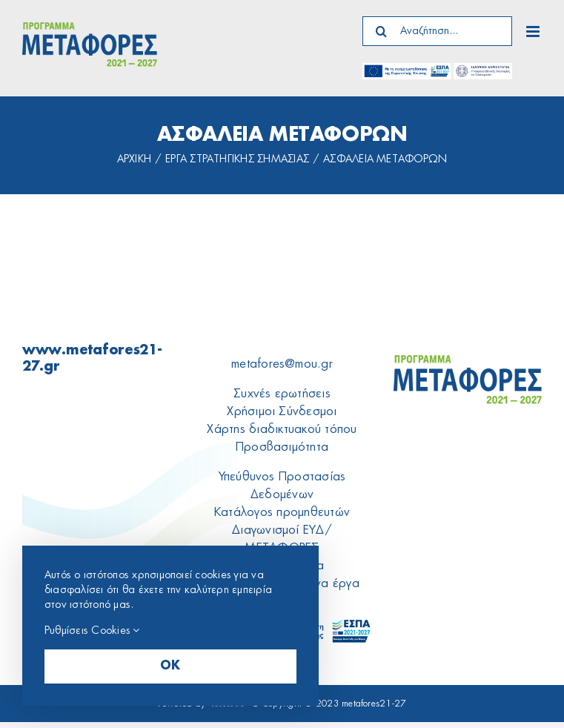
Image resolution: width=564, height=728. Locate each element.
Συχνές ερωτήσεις (282, 394)
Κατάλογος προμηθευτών (282, 512)
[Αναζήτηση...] (437, 31)
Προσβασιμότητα (282, 447)
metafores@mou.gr (282, 364)
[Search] (381, 31)
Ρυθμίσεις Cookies (92, 631)
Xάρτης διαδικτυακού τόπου (282, 429)
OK (170, 666)
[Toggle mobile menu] (534, 32)
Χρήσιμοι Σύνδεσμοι (282, 411)
